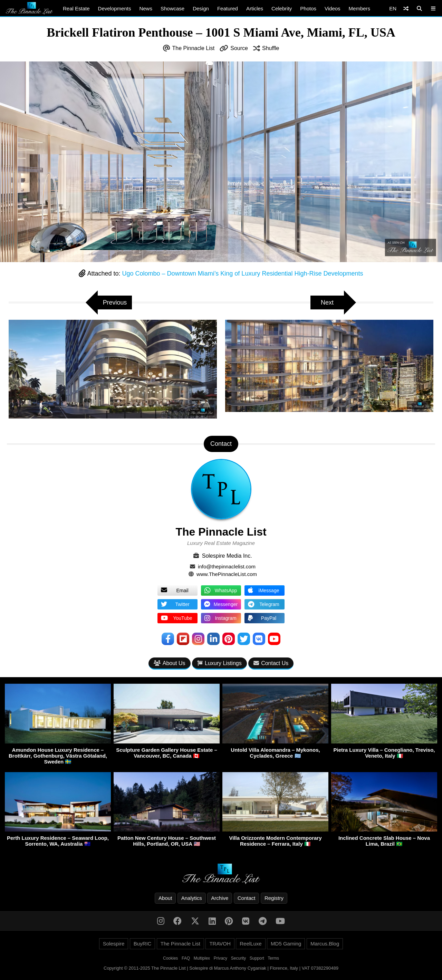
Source (239, 48)
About (165, 898)
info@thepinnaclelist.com (227, 566)
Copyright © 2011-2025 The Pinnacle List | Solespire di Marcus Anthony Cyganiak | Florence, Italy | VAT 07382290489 (221, 968)
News (146, 8)
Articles (255, 8)
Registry (274, 898)
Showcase (172, 8)
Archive (220, 898)
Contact (247, 898)
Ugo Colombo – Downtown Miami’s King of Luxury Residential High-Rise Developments (243, 273)
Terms (273, 958)
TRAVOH (220, 944)
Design (201, 8)
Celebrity (282, 8)
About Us (170, 663)
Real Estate (76, 8)
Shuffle (271, 48)
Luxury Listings (219, 663)
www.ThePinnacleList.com (227, 574)
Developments (115, 8)
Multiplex (202, 958)
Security (238, 958)
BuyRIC (143, 944)
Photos (308, 8)
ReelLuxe (251, 944)
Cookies (170, 958)
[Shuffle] (406, 8)
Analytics (192, 898)
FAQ (186, 958)
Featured (228, 8)
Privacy (220, 958)
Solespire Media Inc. (227, 556)
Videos (333, 8)
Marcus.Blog (325, 944)
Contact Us (271, 663)
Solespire (114, 944)
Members (360, 8)
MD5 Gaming (286, 944)
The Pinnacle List (194, 48)
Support (257, 958)
